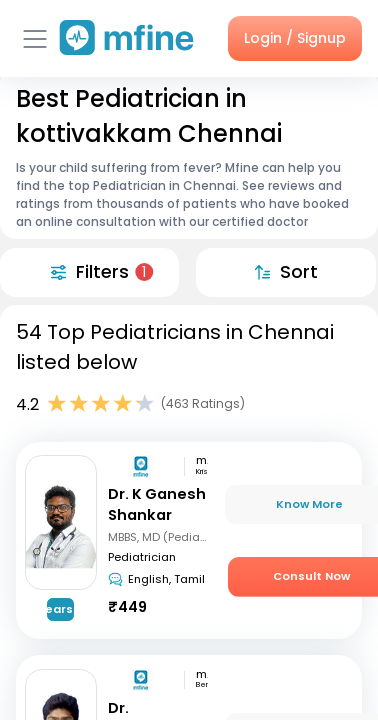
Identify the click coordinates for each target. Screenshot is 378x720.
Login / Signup (295, 38)
